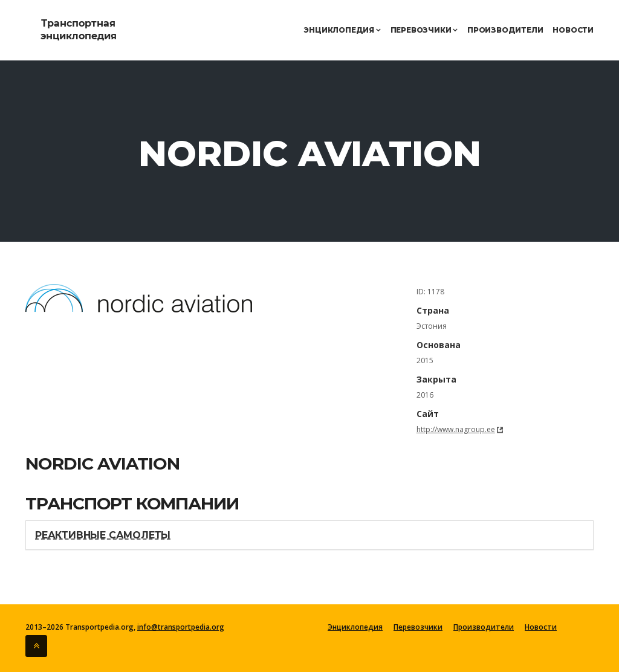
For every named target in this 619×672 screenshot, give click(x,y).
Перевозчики (424, 30)
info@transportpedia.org (181, 627)
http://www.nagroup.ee (456, 429)
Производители (505, 30)
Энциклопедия (342, 30)
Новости (573, 30)
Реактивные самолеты (103, 535)
